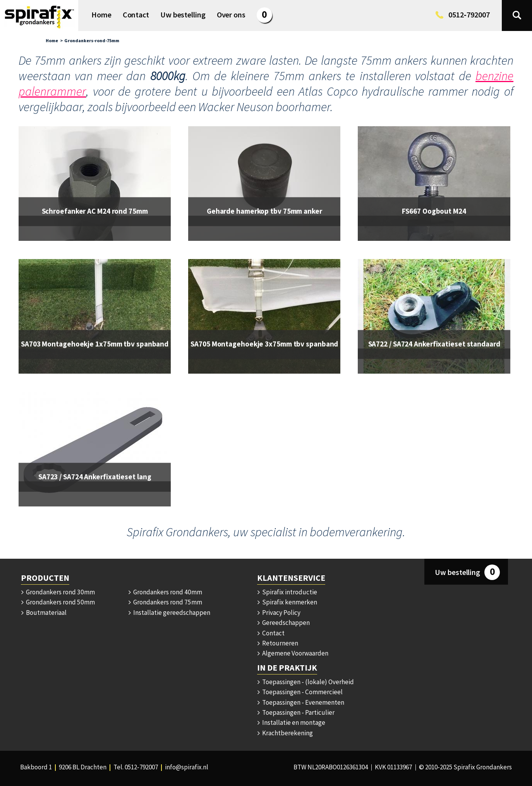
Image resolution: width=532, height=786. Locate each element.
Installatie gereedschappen (169, 613)
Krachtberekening (285, 733)
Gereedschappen (283, 623)
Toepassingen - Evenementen (301, 702)
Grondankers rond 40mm (165, 592)
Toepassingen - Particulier (296, 712)
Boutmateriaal (44, 613)
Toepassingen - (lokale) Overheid (305, 682)
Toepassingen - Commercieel (300, 692)
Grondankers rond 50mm (57, 602)
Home (52, 40)
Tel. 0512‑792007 (136, 767)
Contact (271, 633)
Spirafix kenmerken (287, 602)
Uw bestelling (467, 572)
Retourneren (278, 643)
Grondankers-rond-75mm (92, 40)
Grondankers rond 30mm (57, 592)
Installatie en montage (291, 723)
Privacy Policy (279, 613)
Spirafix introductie (287, 592)
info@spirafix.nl (187, 767)
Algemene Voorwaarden (293, 653)
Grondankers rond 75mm (165, 602)
